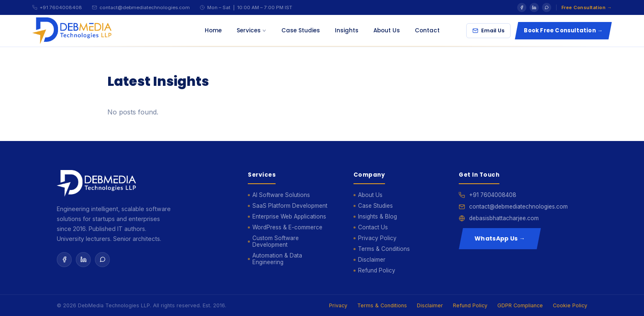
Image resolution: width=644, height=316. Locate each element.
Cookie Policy (570, 305)
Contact (427, 30)
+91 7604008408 (61, 7)
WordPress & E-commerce (287, 227)
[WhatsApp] (547, 7)
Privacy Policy (377, 238)
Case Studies (301, 30)
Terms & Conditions (384, 249)
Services (252, 30)
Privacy (338, 305)
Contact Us (373, 227)
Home (213, 30)
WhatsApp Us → (500, 238)
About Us (387, 30)
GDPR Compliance (520, 305)
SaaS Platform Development (290, 206)
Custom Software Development (276, 241)
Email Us (488, 30)
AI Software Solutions (281, 195)
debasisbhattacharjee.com (504, 218)
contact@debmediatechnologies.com (145, 7)
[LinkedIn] (534, 7)
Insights (347, 30)
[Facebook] (522, 7)
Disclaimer (372, 260)
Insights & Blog (378, 216)
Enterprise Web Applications (289, 216)
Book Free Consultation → (563, 30)
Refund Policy (377, 270)
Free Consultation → (587, 7)
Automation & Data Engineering (277, 259)
